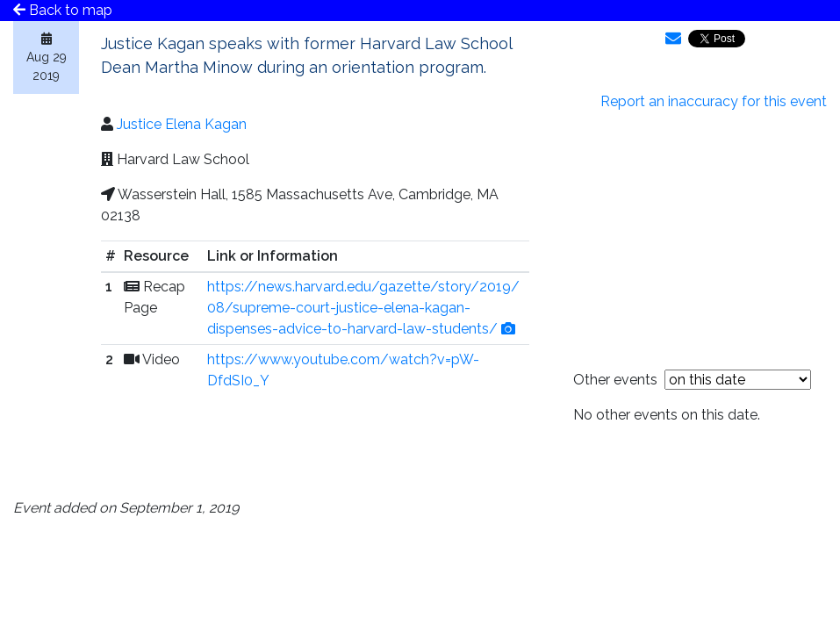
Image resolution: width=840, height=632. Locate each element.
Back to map (63, 10)
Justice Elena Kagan (182, 124)
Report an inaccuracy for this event (714, 101)
